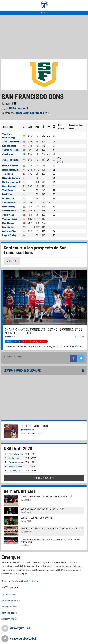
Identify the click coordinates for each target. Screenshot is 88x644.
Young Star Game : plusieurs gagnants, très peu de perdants (50, 541)
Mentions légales (9, 613)
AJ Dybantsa (14, 458)
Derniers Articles (20, 491)
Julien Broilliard (34, 426)
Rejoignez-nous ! (9, 606)
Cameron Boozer (16, 462)
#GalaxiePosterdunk (30, 581)
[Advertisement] (44, 37)
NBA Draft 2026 (18, 448)
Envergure (10, 336)
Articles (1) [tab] (12, 261)
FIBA (9, 341)
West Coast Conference (30, 113)
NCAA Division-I (19, 108)
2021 (60, 161)
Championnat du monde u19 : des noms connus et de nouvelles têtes (44, 331)
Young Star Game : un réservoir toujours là (46, 496)
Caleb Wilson (15, 470)
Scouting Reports (38, 341)
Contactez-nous (9, 594)
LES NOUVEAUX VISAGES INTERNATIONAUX (42, 509)
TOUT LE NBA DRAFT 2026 (44, 478)
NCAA (17, 341)
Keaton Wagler (15, 466)
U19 (25, 341)
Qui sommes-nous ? (11, 600)
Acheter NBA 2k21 (9, 619)
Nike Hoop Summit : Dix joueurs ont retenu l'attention (52, 528)
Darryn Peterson (16, 454)
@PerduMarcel (27, 430)
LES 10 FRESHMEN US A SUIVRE (36, 518)
